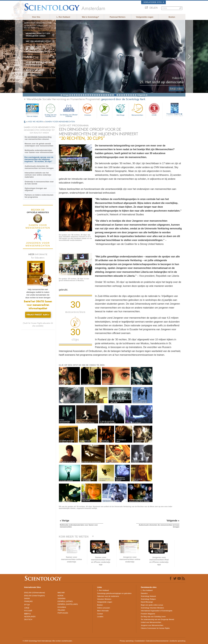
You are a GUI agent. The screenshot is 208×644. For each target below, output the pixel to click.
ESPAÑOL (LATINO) (65, 601)
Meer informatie (103, 611)
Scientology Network (148, 596)
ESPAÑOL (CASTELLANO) (68, 604)
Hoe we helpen (32, 116)
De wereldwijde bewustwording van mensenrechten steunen (38, 138)
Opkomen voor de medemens (108, 596)
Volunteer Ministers (104, 599)
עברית (27, 604)
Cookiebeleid (140, 641)
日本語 (27, 608)
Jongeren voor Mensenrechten (152, 625)
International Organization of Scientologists (157, 611)
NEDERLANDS (30, 617)
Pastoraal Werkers (118, 17)
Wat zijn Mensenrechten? (39, 41)
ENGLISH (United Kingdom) (35, 596)
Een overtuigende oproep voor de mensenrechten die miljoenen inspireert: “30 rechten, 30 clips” (39, 159)
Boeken (172, 17)
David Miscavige (147, 602)
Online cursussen (104, 608)
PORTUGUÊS (63, 613)
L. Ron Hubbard (63, 17)
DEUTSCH (28, 619)
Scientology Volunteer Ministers (152, 608)
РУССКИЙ (28, 611)
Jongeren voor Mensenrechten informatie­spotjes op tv (38, 49)
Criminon (88, 109)
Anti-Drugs (120, 109)
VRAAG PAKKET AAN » (38, 315)
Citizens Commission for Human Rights (155, 628)
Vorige (66, 95)
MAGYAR (61, 593)
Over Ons (36, 17)
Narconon (104, 109)
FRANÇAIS (28, 601)
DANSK (27, 598)
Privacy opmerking (127, 641)
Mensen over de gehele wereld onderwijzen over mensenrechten (39, 145)
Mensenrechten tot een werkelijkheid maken (38, 35)
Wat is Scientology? (91, 17)
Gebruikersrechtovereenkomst (157, 641)
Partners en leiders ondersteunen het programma (39, 196)
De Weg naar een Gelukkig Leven (51, 110)
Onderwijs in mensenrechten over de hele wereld (39, 183)
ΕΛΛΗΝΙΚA (62, 607)
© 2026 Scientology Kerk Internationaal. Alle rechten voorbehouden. (48, 641)
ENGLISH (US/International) (35, 593)
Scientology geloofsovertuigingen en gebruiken (114, 593)
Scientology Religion (148, 599)
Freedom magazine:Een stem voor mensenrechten (35, 73)
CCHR (154, 109)
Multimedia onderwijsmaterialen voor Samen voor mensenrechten (39, 151)
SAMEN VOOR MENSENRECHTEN (60, 122)
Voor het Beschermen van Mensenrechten (39, 64)
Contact (100, 614)
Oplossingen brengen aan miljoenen (36, 189)
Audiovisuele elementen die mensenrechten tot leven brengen (39, 167)
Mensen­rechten (137, 109)
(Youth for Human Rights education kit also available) (38, 324)
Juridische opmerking (178, 641)
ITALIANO (61, 610)
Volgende (141, 95)
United (29, 57)
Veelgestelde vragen (145, 17)
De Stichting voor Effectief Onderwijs (69, 110)
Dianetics (144, 593)
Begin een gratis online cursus (152, 605)
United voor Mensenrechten (151, 622)
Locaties (100, 617)
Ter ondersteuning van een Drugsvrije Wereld (157, 619)
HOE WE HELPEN (36, 122)
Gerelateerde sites (154, 2)
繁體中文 (28, 614)
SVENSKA (61, 598)
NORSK (60, 596)
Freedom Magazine (174, 115)
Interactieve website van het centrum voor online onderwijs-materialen (38, 175)
